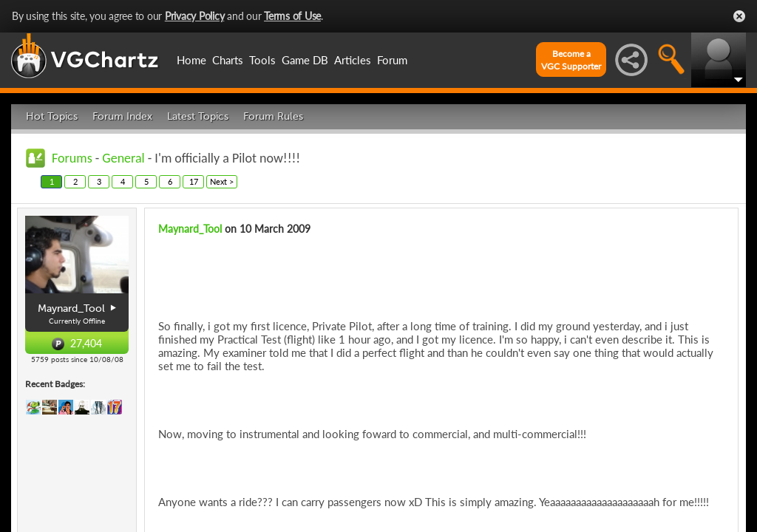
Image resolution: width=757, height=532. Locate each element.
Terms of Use (292, 16)
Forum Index (122, 116)
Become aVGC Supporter (571, 60)
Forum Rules (273, 116)
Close (739, 16)
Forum (392, 60)
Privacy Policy (195, 16)
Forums (72, 158)
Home (191, 60)
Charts (228, 60)
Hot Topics (52, 116)
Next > (222, 181)
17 (194, 181)
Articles (353, 60)
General (123, 158)
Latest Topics (198, 116)
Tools (262, 60)
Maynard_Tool (190, 229)
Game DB (305, 60)
